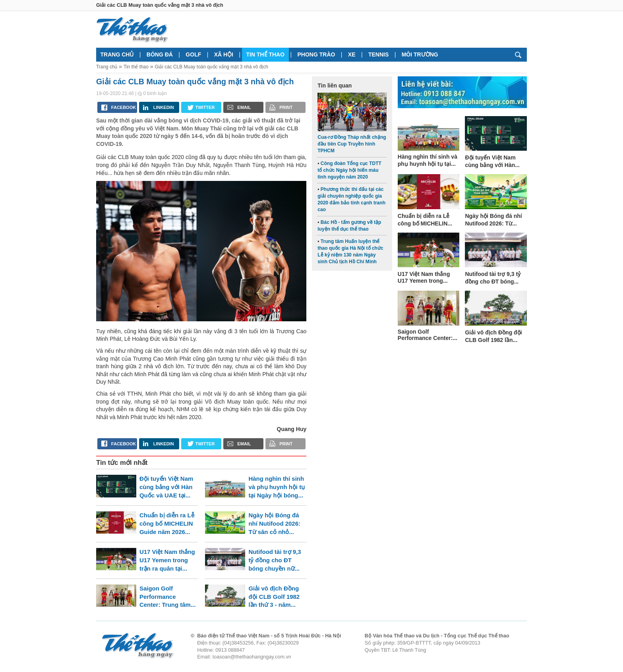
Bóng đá (160, 54)
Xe (352, 54)
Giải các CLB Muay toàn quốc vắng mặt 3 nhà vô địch (211, 67)
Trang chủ (117, 54)
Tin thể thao (265, 54)
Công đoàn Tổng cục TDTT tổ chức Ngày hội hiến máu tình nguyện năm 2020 (349, 170)
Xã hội (224, 54)
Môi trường (420, 54)
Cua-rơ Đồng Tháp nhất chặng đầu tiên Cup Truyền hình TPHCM (352, 144)
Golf (193, 54)
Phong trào (316, 54)
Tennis (378, 54)
